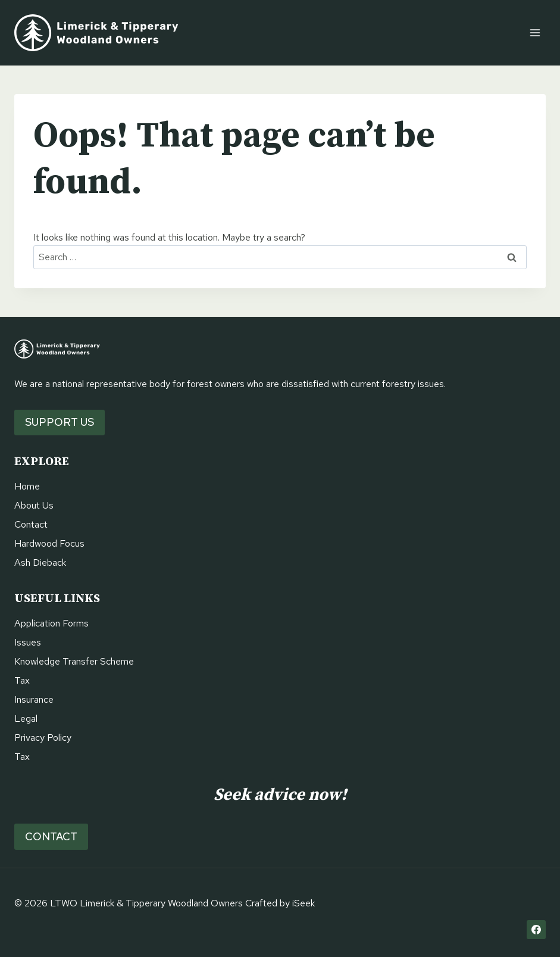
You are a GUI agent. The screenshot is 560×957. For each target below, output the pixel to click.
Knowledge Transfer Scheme (74, 661)
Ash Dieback (40, 562)
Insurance (34, 699)
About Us (34, 505)
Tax (22, 680)
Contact (31, 524)
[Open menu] (535, 32)
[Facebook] (536, 930)
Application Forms (51, 623)
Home (27, 486)
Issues (28, 642)
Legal (26, 718)
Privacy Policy (43, 738)
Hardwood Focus (49, 543)
